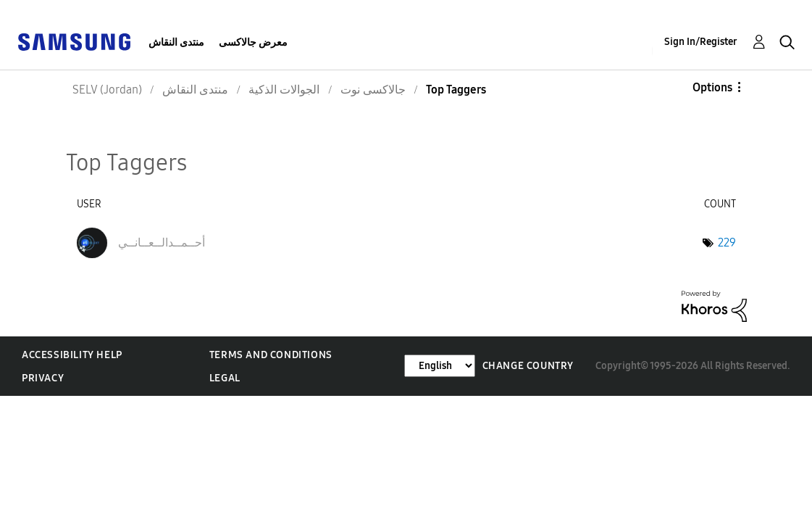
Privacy (43, 378)
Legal (225, 378)
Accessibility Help (72, 355)
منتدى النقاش (176, 42)
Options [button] (712, 87)
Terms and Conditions (271, 355)
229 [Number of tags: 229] (727, 243)
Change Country (528, 366)
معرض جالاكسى (253, 42)
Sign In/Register (701, 42)
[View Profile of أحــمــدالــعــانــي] (162, 243)
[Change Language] (440, 366)
